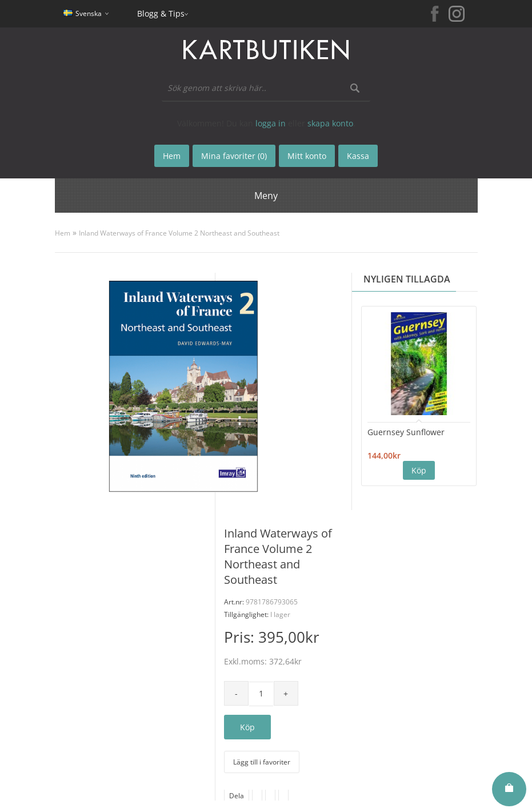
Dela (237, 796)
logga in (271, 123)
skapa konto (330, 123)
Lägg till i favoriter (262, 762)
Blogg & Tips (161, 13)
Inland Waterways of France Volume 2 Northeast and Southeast (179, 233)
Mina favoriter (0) (234, 156)
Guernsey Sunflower (406, 432)
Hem (63, 233)
